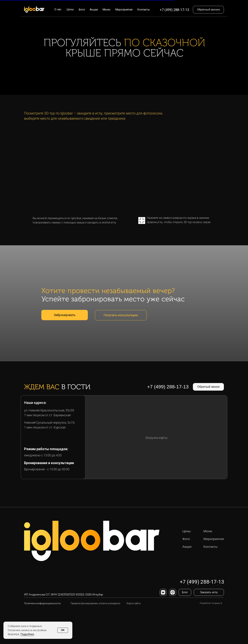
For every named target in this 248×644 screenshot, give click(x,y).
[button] (208, 10)
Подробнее (27, 634)
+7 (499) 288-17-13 (174, 10)
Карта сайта (134, 603)
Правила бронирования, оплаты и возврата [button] (95, 603)
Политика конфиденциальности (42, 603)
